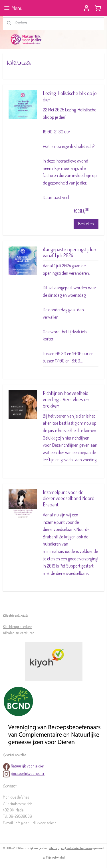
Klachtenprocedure (17, 627)
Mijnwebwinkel (55, 857)
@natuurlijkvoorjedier (28, 773)
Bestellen (86, 224)
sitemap (54, 848)
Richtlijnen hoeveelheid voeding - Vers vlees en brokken (66, 399)
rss (63, 848)
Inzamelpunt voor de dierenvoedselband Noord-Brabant (70, 498)
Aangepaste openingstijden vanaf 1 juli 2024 (69, 252)
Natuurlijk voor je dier (28, 766)
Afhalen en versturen (19, 633)
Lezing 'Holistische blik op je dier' (70, 96)
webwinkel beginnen (79, 848)
